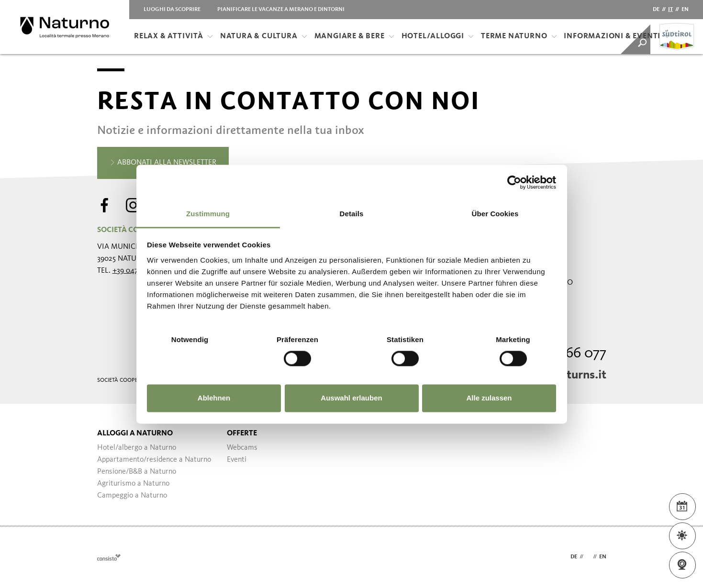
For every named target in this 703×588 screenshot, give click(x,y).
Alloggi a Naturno (135, 433)
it (670, 10)
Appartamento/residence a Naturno (154, 460)
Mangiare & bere (354, 36)
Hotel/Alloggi (438, 36)
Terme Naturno (519, 36)
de (656, 10)
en (685, 10)
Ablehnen (214, 398)
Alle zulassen (489, 398)
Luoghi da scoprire (172, 10)
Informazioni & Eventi (617, 36)
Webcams (242, 448)
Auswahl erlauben (351, 398)
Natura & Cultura (264, 36)
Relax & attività (173, 36)
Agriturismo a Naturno (133, 484)
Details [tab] (352, 214)
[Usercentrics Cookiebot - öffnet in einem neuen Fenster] (514, 182)
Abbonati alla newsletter (163, 163)
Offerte (242, 433)
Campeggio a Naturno (132, 496)
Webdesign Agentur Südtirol (109, 557)
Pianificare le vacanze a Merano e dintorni (281, 10)
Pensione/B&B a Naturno (137, 472)
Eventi (237, 460)
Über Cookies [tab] (495, 214)
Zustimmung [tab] (208, 214)
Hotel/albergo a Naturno (137, 448)
